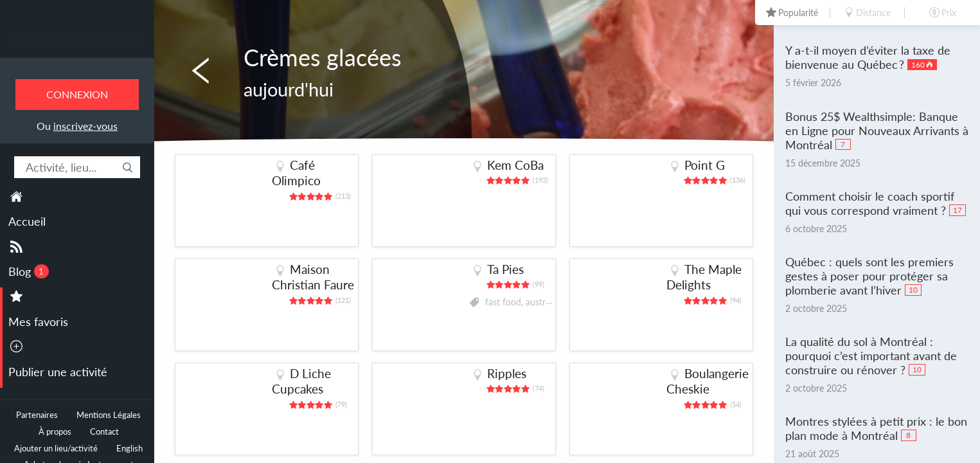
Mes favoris (38, 322)
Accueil (27, 221)
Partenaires (37, 415)
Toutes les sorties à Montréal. (77, 39)
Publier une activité (58, 372)
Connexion (77, 94)
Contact (104, 432)
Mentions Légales (109, 415)
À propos (55, 432)
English (129, 449)
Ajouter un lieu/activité (56, 449)
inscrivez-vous (85, 126)
